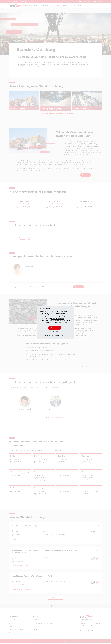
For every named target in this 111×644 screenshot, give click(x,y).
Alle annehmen (55, 328)
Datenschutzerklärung (58, 319)
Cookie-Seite (47, 321)
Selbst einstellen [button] (55, 332)
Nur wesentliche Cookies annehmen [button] (55, 335)
